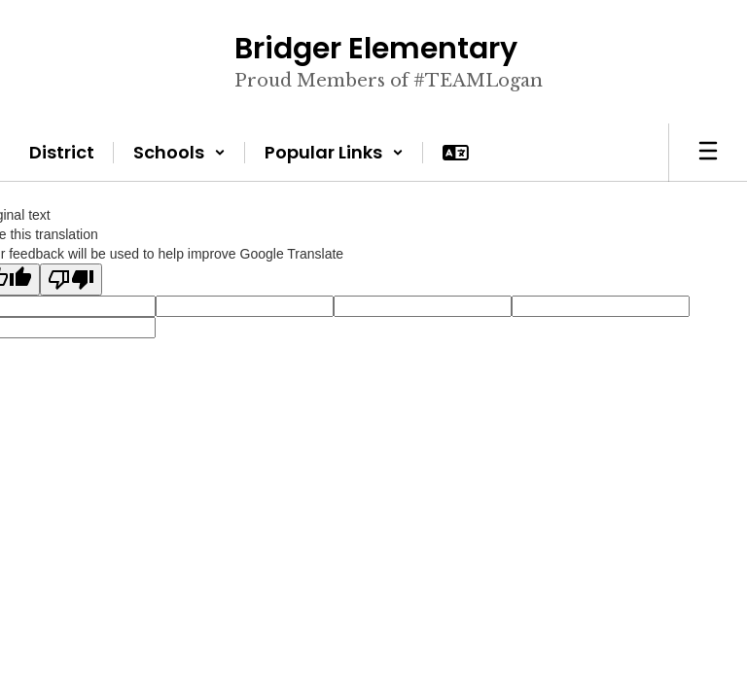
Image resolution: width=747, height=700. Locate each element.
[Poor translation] (71, 280)
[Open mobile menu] (708, 153)
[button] (179, 153)
